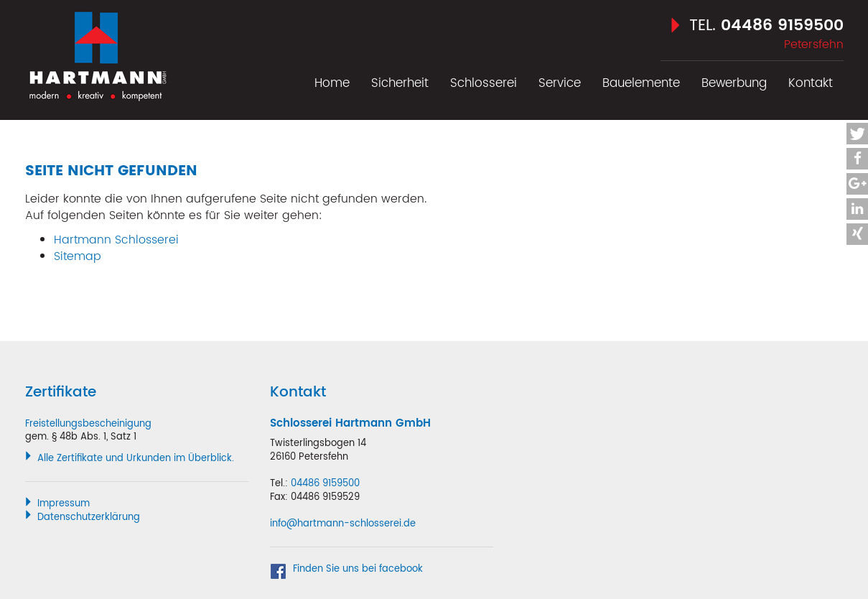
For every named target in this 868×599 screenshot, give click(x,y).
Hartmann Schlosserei (97, 51)
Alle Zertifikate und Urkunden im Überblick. (136, 459)
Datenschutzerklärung (89, 517)
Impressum (64, 504)
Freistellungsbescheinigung (88, 424)
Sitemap (78, 256)
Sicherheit (400, 83)
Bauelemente (641, 83)
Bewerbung (734, 83)
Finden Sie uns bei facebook (358, 570)
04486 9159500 (782, 25)
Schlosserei (484, 83)
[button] (857, 134)
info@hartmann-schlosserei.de (343, 524)
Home (332, 83)
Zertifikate (61, 393)
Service (560, 83)
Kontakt (811, 83)
